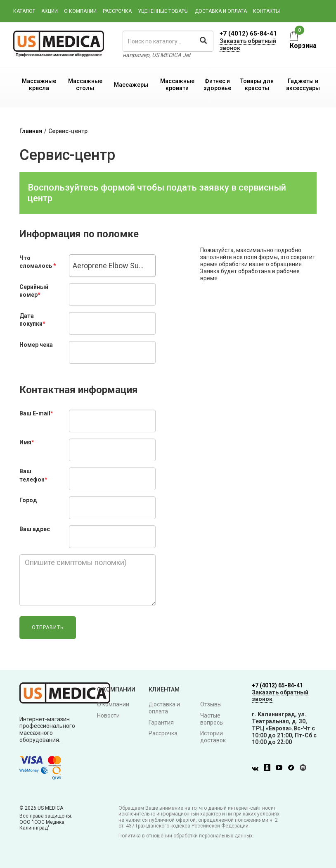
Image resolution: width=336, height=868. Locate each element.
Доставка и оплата (221, 11)
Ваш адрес (35, 529)
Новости (108, 715)
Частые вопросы (212, 719)
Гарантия (161, 723)
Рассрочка (117, 11)
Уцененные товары (163, 11)
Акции (50, 11)
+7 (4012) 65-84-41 (248, 33)
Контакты (266, 11)
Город (28, 500)
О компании (80, 11)
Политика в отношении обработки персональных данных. (186, 836)
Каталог (24, 11)
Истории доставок (213, 737)
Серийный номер (34, 291)
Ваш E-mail (36, 413)
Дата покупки (32, 320)
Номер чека (36, 345)
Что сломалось (38, 262)
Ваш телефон (33, 475)
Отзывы (211, 704)
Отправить (48, 627)
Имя (27, 442)
